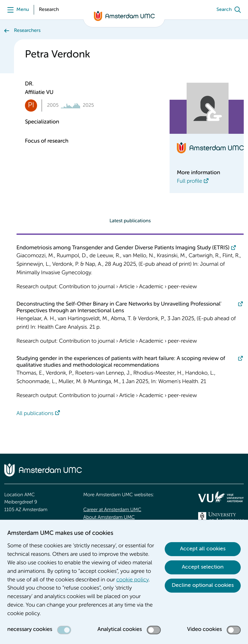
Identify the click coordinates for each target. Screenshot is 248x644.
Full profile (189, 182)
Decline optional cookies (203, 585)
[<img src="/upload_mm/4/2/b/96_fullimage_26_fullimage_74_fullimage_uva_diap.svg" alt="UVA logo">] (221, 517)
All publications (35, 414)
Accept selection (203, 567)
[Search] (230, 10)
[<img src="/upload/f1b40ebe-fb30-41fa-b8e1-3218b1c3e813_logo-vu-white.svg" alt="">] (221, 497)
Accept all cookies (203, 549)
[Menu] (17, 10)
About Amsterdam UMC (109, 518)
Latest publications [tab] (130, 221)
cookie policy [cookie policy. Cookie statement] (133, 580)
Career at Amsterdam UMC (112, 510)
